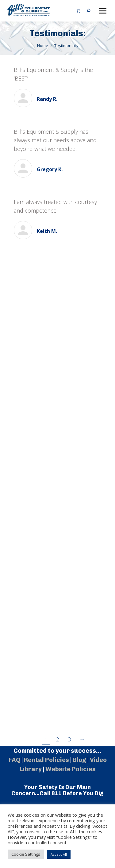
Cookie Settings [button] (26, 854)
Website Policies (71, 769)
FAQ (14, 760)
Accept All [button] (59, 854)
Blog (79, 760)
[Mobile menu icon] (103, 11)
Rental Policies (46, 760)
